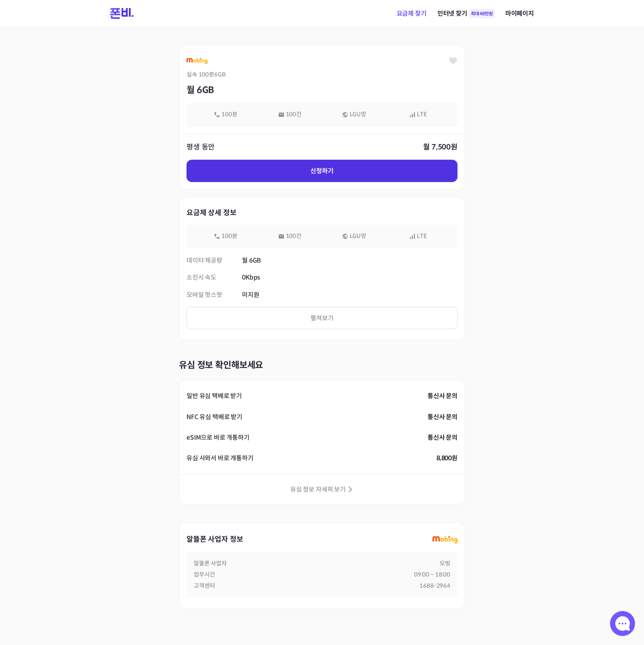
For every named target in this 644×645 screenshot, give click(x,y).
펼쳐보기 (322, 318)
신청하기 (322, 171)
